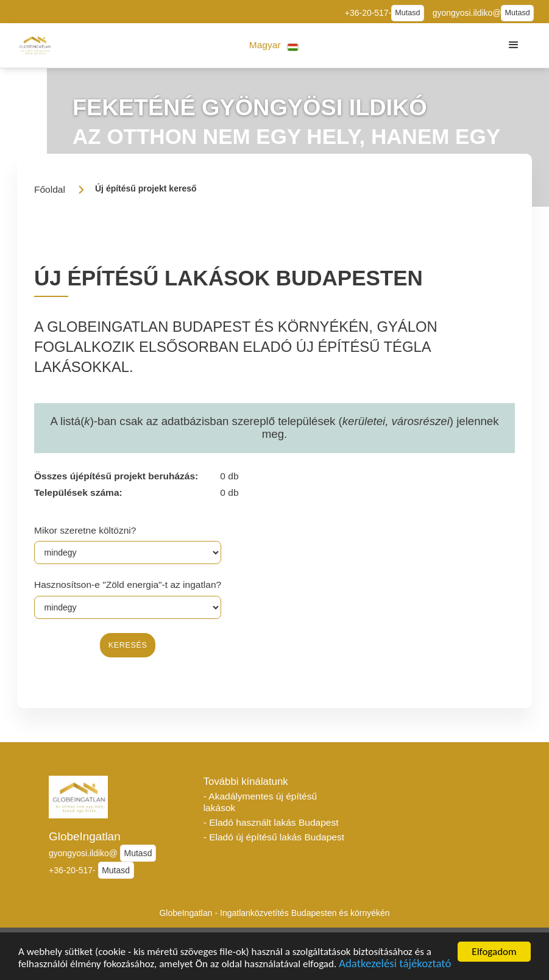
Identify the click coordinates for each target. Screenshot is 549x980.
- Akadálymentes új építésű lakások (260, 802)
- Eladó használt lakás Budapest (271, 822)
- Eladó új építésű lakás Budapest (274, 837)
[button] (274, 45)
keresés (128, 645)
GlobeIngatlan (85, 836)
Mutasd (407, 13)
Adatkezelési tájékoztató (395, 965)
